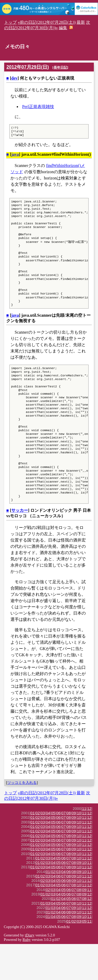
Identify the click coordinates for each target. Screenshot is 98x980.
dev (14, 78)
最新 (81, 22)
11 (84, 845)
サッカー (20, 546)
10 (79, 849)
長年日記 (60, 67)
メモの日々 (17, 47)
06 (58, 849)
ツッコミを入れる (22, 819)
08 (69, 849)
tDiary (30, 971)
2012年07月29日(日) (28, 67)
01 (32, 849)
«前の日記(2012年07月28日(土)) (47, 22)
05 (53, 849)
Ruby (27, 976)
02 (38, 849)
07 (64, 849)
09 (74, 849)
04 (48, 849)
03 (43, 849)
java (15, 156)
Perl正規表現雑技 (38, 107)
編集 (63, 28)
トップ (10, 22)
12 (89, 845)
